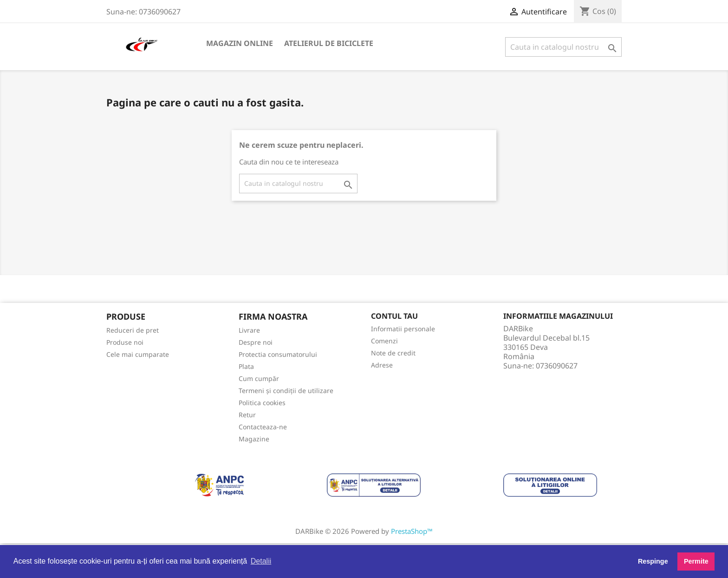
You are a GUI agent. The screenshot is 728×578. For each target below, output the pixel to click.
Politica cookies (262, 403)
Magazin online (240, 43)
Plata (246, 366)
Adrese (382, 365)
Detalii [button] (261, 561)
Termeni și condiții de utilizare (286, 391)
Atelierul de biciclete (329, 43)
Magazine (254, 439)
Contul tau (394, 316)
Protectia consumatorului (278, 354)
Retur (247, 415)
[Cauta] (563, 47)
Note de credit (393, 353)
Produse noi (125, 342)
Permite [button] (696, 561)
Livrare (249, 330)
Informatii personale (403, 329)
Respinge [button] (653, 561)
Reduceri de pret (133, 330)
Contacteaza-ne (263, 427)
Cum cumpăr (259, 378)
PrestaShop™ (412, 531)
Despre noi (256, 342)
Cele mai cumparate (138, 354)
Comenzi (384, 341)
